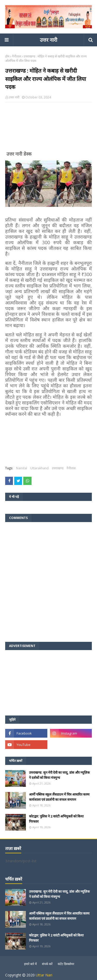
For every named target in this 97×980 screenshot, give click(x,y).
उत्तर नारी (48, 40)
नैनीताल (16, 56)
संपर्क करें (47, 964)
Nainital (22, 468)
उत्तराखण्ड (58, 468)
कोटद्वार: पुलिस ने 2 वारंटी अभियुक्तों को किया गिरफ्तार (56, 819)
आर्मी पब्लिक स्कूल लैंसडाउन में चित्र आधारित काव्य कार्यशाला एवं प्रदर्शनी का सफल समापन (59, 797)
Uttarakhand (39, 468)
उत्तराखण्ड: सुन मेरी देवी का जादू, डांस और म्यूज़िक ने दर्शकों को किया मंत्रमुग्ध (59, 775)
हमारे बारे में (30, 964)
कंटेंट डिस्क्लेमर (66, 964)
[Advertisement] (48, 129)
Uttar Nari (44, 975)
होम (7, 56)
